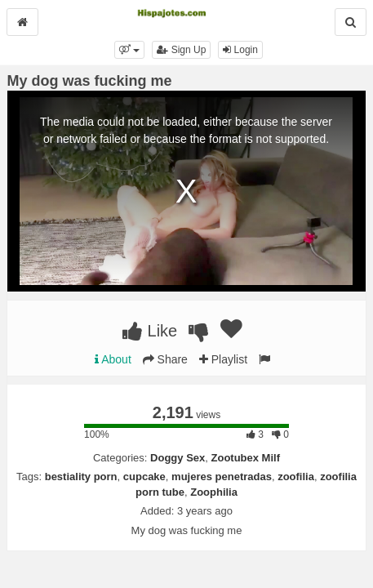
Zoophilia (214, 492)
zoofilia (296, 477)
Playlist (223, 359)
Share (165, 359)
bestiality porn (81, 477)
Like (150, 331)
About (113, 359)
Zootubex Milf (246, 458)
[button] (129, 50)
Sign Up (181, 50)
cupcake (144, 477)
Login (240, 50)
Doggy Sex (178, 458)
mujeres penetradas (222, 477)
